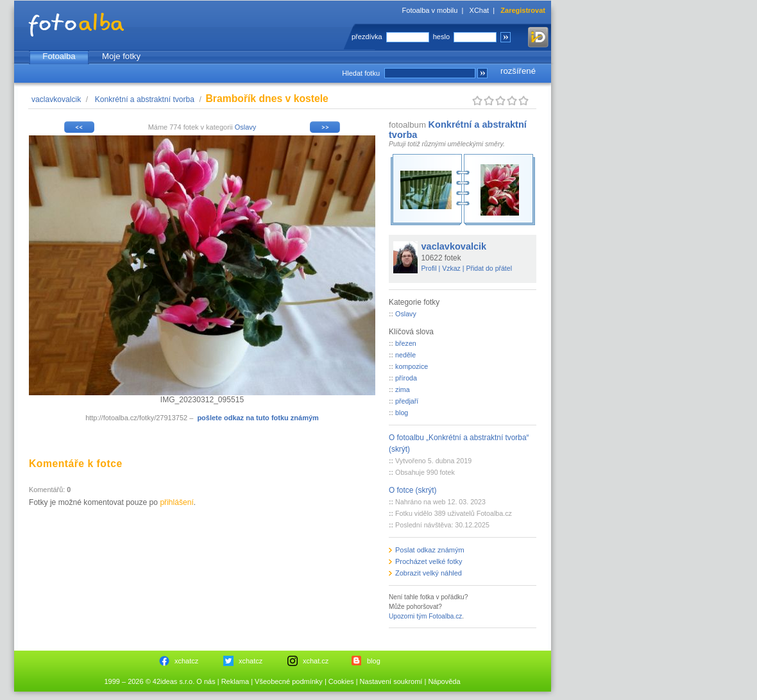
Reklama (235, 681)
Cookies (341, 681)
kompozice (412, 366)
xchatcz (186, 661)
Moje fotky (121, 56)
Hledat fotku (361, 73)
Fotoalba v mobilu (430, 10)
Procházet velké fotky (429, 561)
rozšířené (518, 71)
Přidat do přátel (489, 268)
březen (406, 343)
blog (402, 413)
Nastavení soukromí (391, 681)
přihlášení (176, 502)
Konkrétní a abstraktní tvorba (145, 99)
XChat (480, 10)
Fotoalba (59, 56)
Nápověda (444, 681)
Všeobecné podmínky (289, 681)
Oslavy (246, 127)
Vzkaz (451, 268)
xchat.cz (316, 661)
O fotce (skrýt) (413, 490)
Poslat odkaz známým (430, 550)
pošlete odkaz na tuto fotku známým (258, 418)
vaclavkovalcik (56, 99)
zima (403, 389)
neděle (405, 355)
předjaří (407, 401)
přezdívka (367, 37)
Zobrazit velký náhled (429, 573)
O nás (206, 681)
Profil (429, 268)
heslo (441, 37)
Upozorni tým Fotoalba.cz (425, 616)
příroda (406, 378)
